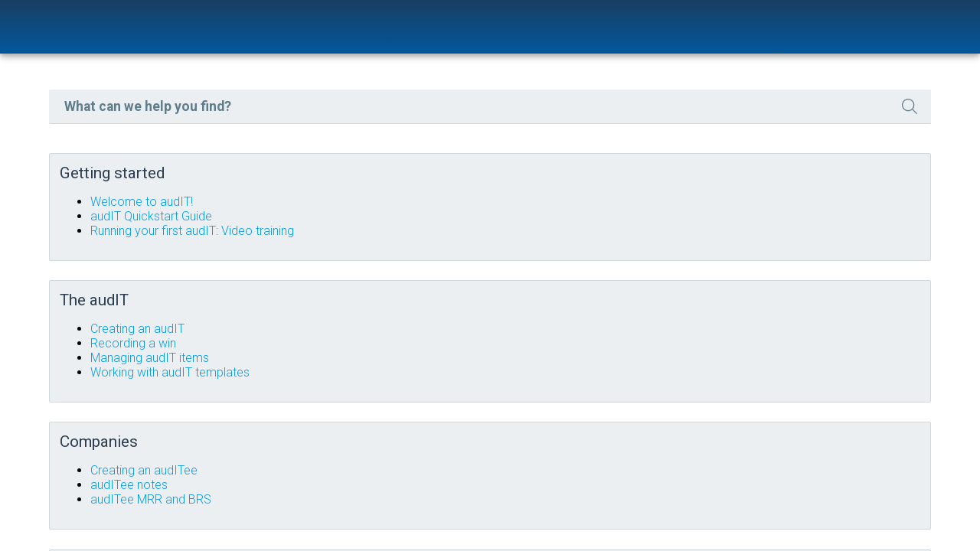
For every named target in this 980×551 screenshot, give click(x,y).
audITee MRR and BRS (426, 495)
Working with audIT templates (446, 375)
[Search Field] (588, 120)
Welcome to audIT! (417, 212)
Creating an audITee (420, 466)
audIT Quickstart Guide (427, 227)
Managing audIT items (425, 361)
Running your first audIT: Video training (468, 241)
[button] (828, 120)
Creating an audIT (413, 332)
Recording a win (409, 346)
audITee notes (405, 480)
